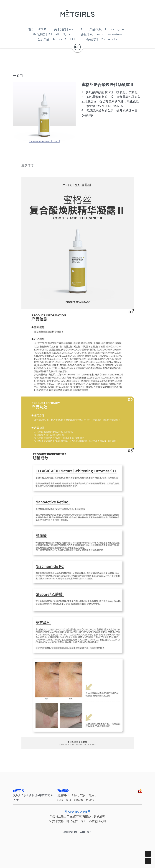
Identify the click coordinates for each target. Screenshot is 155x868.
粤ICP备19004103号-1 (77, 834)
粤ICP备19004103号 (77, 813)
